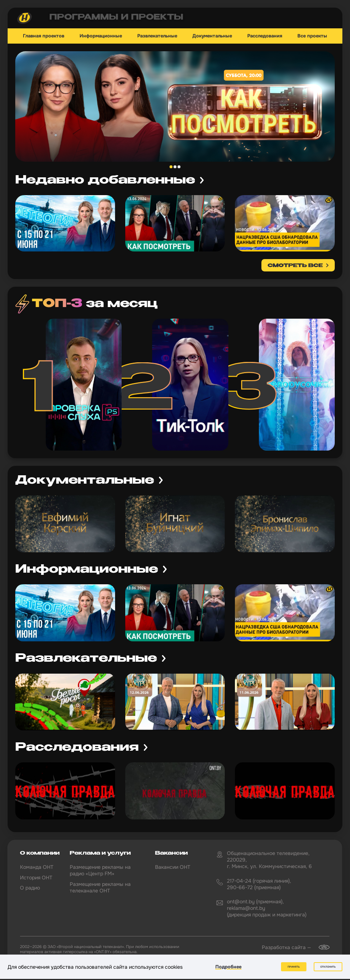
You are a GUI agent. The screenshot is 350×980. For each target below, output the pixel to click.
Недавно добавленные (105, 180)
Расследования (265, 36)
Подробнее (228, 967)
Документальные (212, 36)
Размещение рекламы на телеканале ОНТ (100, 887)
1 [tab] (171, 167)
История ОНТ (36, 878)
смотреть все (295, 266)
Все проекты (312, 36)
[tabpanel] (175, 106)
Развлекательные (157, 36)
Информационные (101, 36)
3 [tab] (179, 167)
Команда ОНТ (37, 867)
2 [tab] (175, 167)
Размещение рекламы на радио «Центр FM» (100, 870)
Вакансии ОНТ (173, 867)
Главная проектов (44, 36)
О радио (30, 888)
